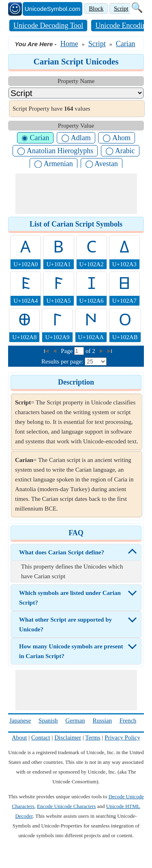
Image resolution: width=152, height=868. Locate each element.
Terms (93, 738)
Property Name (76, 81)
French (128, 720)
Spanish (48, 720)
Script (121, 9)
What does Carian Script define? (62, 552)
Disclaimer (68, 738)
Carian (126, 44)
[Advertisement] (76, 194)
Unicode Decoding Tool (48, 26)
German (75, 720)
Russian (102, 720)
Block (96, 9)
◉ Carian (35, 138)
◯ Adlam (76, 138)
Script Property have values (51, 109)
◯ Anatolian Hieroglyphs (55, 151)
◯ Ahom (117, 138)
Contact (41, 738)
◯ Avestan (102, 164)
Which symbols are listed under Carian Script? (70, 598)
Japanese (20, 720)
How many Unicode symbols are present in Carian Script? (71, 651)
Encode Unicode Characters (66, 806)
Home (69, 44)
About (19, 738)
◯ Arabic (120, 151)
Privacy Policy (122, 738)
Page (67, 351)
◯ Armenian (53, 164)
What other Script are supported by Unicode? (65, 624)
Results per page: (62, 361)
